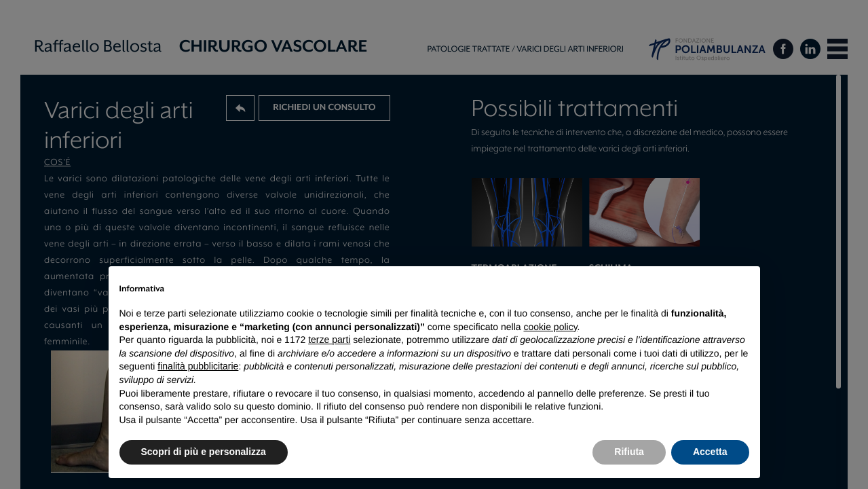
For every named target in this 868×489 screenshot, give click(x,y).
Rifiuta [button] (629, 452)
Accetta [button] (710, 452)
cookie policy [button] (550, 327)
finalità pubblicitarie (198, 366)
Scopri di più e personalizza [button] (204, 452)
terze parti (329, 340)
